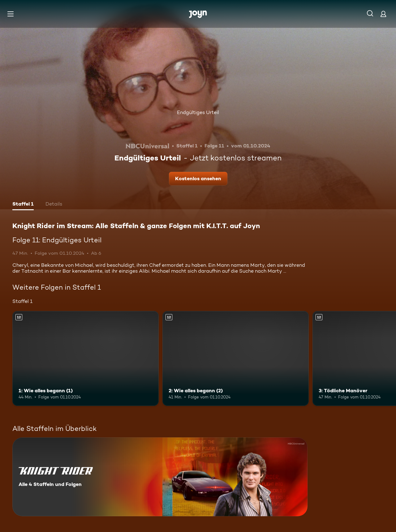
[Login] (383, 14)
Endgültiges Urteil (198, 112)
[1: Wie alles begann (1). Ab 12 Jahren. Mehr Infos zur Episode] (86, 358)
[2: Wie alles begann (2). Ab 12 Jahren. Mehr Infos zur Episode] (236, 358)
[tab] (23, 205)
